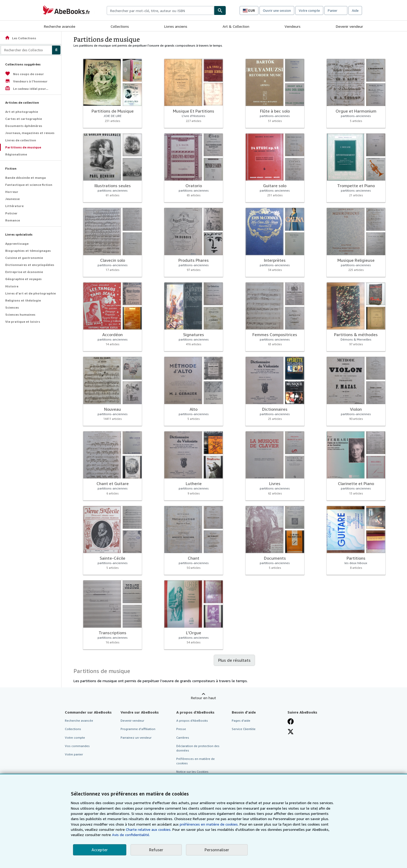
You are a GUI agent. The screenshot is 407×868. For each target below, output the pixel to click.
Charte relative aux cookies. (149, 829)
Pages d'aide (241, 720)
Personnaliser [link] (217, 850)
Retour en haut (203, 698)
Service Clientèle (244, 729)
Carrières (183, 738)
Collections (120, 26)
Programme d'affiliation (138, 729)
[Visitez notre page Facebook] (291, 721)
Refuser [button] (156, 850)
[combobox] (160, 10)
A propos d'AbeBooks (192, 720)
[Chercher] (220, 10)
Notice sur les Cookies (192, 772)
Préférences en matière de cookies (196, 761)
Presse (181, 729)
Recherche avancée (60, 26)
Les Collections (20, 38)
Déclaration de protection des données (198, 748)
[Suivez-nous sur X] (291, 732)
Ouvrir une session (277, 10)
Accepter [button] (100, 850)
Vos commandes (77, 746)
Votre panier (74, 754)
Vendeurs (293, 26)
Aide (355, 10)
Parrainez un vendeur (136, 738)
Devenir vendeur (349, 26)
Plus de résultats (234, 660)
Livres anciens (176, 26)
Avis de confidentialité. (131, 835)
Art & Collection (236, 26)
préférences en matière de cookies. (209, 824)
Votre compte (309, 10)
